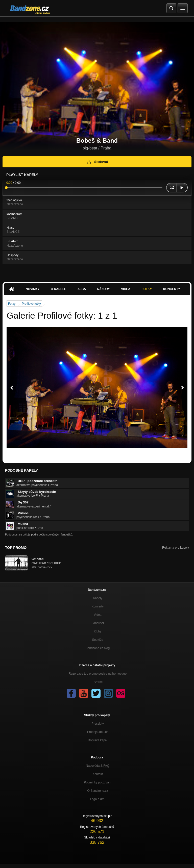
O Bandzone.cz (98, 791)
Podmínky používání (98, 782)
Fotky (147, 289)
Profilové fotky (31, 304)
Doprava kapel (98, 740)
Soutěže (98, 640)
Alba (82, 289)
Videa (126, 289)
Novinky (33, 289)
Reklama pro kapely (176, 548)
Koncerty (172, 289)
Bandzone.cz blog (98, 648)
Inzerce (98, 682)
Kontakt (98, 774)
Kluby (98, 631)
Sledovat (97, 162)
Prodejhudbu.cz (98, 732)
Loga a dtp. (98, 799)
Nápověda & (98, 766)
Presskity (98, 724)
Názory (104, 289)
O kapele (58, 289)
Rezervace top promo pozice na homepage (98, 674)
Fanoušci (98, 623)
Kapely (98, 598)
